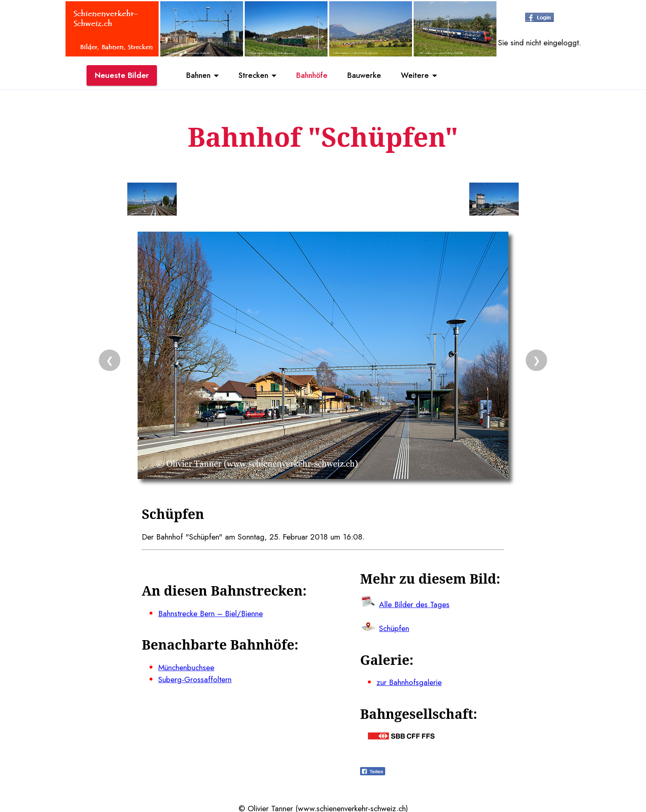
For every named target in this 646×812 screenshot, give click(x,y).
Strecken (252, 75)
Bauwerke (367, 75)
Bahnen (195, 75)
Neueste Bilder (122, 75)
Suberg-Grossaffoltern (195, 678)
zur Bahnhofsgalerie (409, 681)
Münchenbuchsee (186, 666)
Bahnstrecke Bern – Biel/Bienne (211, 613)
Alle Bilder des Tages (414, 603)
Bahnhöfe (313, 75)
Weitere (419, 75)
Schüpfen (394, 627)
